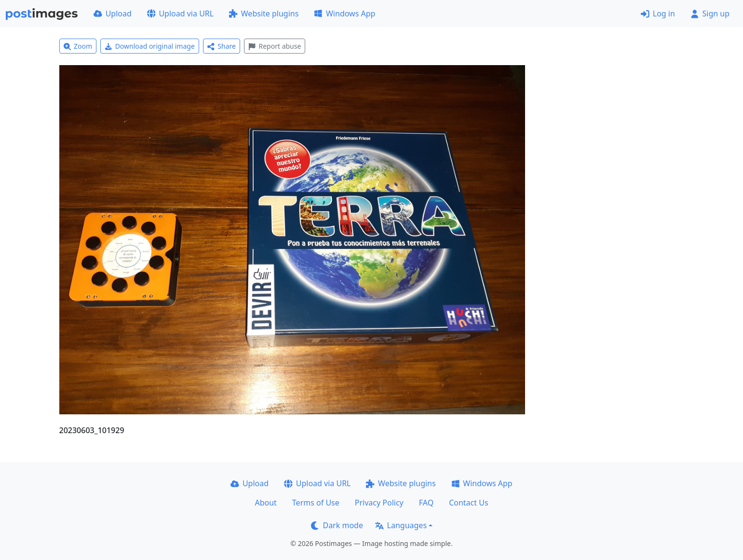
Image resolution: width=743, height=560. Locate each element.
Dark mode (337, 525)
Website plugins (264, 14)
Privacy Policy (379, 503)
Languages (401, 525)
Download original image (150, 46)
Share (222, 46)
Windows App (344, 14)
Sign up (710, 14)
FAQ (426, 503)
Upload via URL (180, 14)
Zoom (78, 46)
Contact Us (468, 503)
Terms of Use (316, 503)
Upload (113, 14)
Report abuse (275, 46)
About (265, 503)
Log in (658, 14)
